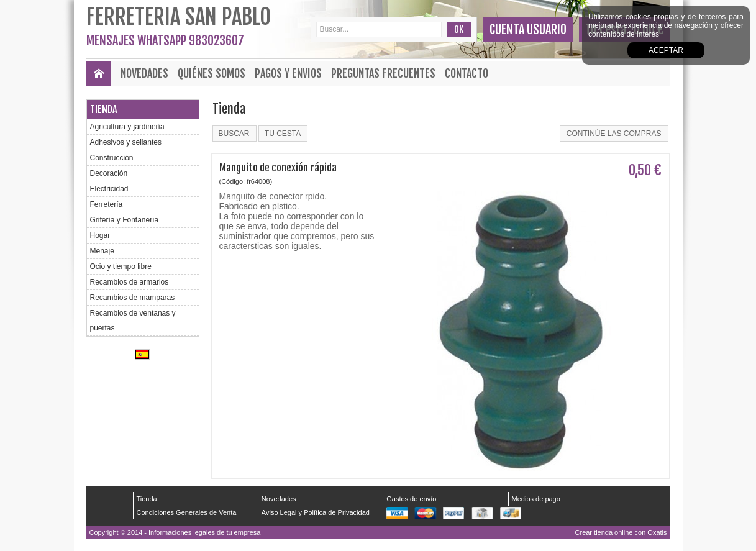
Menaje (102, 251)
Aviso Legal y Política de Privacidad (316, 512)
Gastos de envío (411, 499)
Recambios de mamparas (133, 298)
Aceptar (666, 50)
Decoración (109, 173)
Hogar (100, 235)
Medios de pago (536, 499)
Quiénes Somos (212, 73)
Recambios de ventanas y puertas (133, 321)
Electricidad (109, 189)
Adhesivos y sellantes (126, 142)
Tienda (103, 109)
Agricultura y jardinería (127, 127)
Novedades (144, 73)
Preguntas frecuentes (383, 73)
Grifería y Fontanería (125, 220)
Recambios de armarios (130, 282)
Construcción (112, 158)
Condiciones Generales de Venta (187, 512)
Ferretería (107, 204)
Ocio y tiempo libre (121, 266)
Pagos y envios (288, 73)
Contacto (467, 73)
